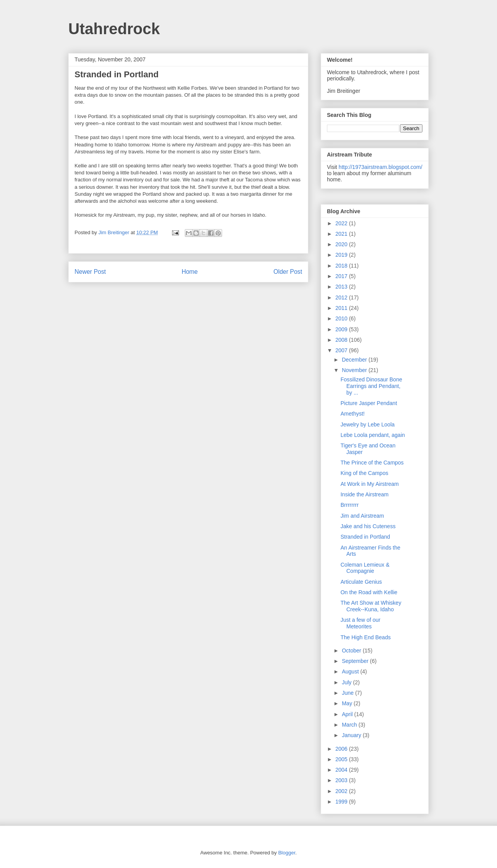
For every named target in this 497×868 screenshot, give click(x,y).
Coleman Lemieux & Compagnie (365, 568)
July (347, 682)
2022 (342, 223)
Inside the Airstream (365, 494)
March (350, 725)
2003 (342, 780)
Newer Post (90, 272)
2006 (342, 749)
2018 (342, 266)
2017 (342, 276)
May (348, 703)
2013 (342, 287)
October (352, 651)
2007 (342, 350)
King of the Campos (364, 473)
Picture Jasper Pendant (369, 403)
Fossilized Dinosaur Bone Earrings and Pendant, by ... (371, 386)
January (352, 735)
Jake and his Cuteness (368, 526)
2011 (342, 308)
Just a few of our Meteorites (361, 623)
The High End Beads (366, 637)
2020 (342, 244)
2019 (342, 255)
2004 (342, 770)
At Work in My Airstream (370, 484)
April (348, 714)
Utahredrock (114, 29)
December (355, 360)
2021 (342, 234)
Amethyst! (353, 414)
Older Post (288, 272)
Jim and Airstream (362, 516)
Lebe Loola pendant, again (373, 435)
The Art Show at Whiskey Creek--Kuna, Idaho (371, 606)
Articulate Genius (361, 582)
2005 (342, 759)
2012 (342, 297)
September (356, 661)
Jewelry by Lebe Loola (368, 424)
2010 (342, 318)
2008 (342, 340)
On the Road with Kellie (369, 592)
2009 (342, 329)
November (355, 370)
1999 (342, 802)
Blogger (287, 853)
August (351, 671)
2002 (342, 791)
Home (190, 272)
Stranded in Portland (365, 537)
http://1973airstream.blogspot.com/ (381, 167)
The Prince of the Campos (372, 463)
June (348, 693)
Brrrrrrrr (350, 505)
